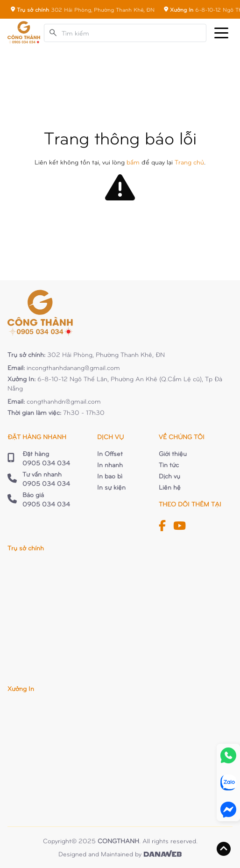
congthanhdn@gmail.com (64, 401)
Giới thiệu (173, 453)
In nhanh (110, 465)
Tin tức (169, 465)
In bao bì (110, 476)
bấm (133, 162)
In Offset (110, 453)
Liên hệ (170, 487)
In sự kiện (111, 487)
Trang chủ (189, 162)
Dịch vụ (169, 476)
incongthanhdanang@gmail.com (73, 367)
